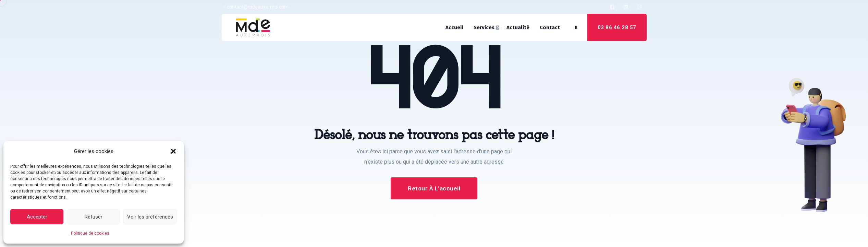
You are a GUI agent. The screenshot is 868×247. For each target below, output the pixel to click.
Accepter (37, 217)
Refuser (94, 217)
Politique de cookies (90, 233)
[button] (173, 151)
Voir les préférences (150, 217)
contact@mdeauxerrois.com (258, 7)
